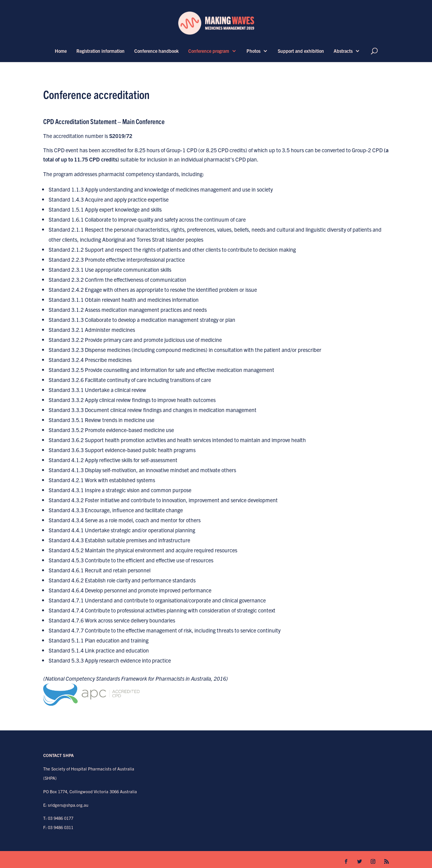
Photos (253, 51)
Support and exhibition (301, 51)
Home (61, 51)
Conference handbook (156, 51)
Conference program (209, 51)
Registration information (100, 51)
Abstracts (343, 51)
